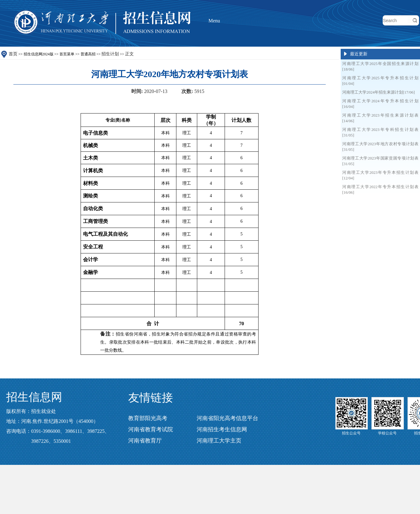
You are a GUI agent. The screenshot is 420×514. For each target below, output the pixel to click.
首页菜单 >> (97, 54)
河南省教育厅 (145, 441)
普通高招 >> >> (107, 54)
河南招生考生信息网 (222, 429)
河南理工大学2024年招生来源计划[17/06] (378, 92)
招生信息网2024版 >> (79, 54)
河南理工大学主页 (219, 441)
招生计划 (110, 54)
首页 (13, 54)
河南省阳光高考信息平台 (227, 418)
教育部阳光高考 (148, 418)
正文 (129, 54)
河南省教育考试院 (151, 429)
